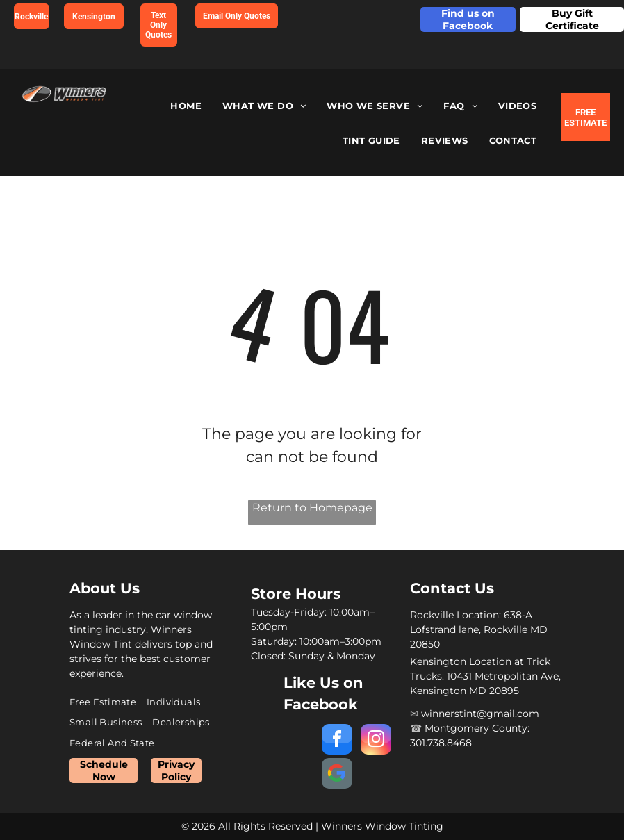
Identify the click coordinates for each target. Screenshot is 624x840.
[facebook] (337, 741)
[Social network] (337, 775)
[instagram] (376, 741)
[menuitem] (186, 106)
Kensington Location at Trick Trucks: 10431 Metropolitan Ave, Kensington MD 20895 (485, 676)
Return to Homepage (312, 508)
